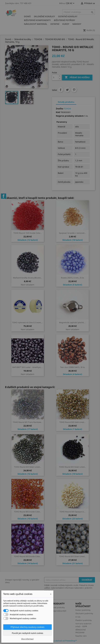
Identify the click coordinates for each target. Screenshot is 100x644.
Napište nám (81, 636)
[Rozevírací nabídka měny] (71, 4)
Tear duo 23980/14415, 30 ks (73, 367)
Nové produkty (58, 607)
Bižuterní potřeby (65, 20)
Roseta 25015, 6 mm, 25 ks (72, 278)
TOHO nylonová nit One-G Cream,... (28, 322)
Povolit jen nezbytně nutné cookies (27, 633)
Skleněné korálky (44, 16)
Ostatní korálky (68, 16)
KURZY (66, 24)
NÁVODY (77, 24)
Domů (27, 16)
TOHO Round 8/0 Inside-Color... (28, 512)
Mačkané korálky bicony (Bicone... (28, 278)
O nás (78, 617)
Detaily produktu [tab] (66, 102)
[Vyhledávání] (79, 12)
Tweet (67, 90)
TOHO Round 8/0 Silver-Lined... (28, 467)
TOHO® (67, 109)
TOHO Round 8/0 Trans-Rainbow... (28, 422)
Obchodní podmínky (84, 613)
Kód (58, 112)
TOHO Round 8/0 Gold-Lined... (73, 422)
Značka (60, 109)
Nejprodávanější (59, 611)
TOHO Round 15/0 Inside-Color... (28, 233)
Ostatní (55, 24)
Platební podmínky (84, 620)
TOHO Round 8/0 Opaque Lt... (72, 512)
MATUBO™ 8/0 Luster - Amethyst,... (28, 367)
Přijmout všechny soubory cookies (27, 627)
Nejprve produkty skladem (70, 116)
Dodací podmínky (83, 610)
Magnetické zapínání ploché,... (72, 322)
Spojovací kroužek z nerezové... (72, 233)
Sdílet (61, 90)
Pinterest (74, 90)
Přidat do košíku (77, 77)
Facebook (4, 196)
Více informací (27, 639)
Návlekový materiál (36, 24)
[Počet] (55, 77)
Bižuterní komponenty (37, 20)
